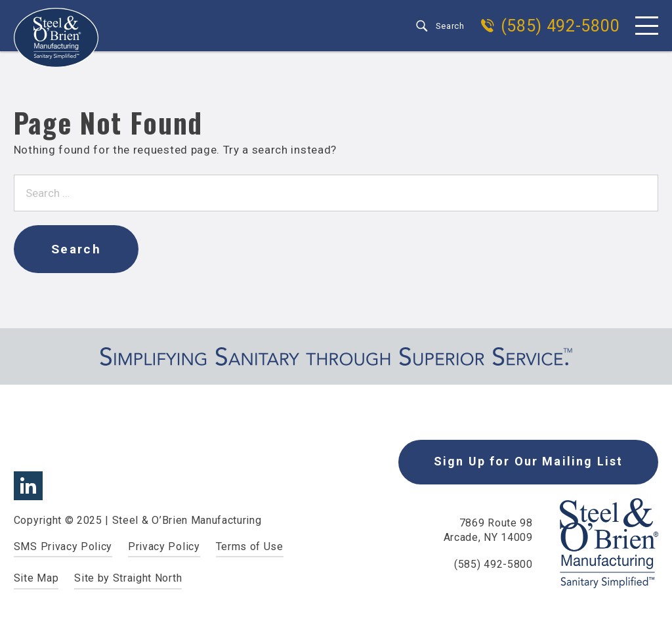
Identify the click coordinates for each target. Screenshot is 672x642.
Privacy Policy (164, 546)
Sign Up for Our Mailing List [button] (528, 461)
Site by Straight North (128, 578)
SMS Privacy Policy (63, 546)
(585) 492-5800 (560, 26)
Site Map (36, 578)
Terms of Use (250, 546)
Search (450, 26)
